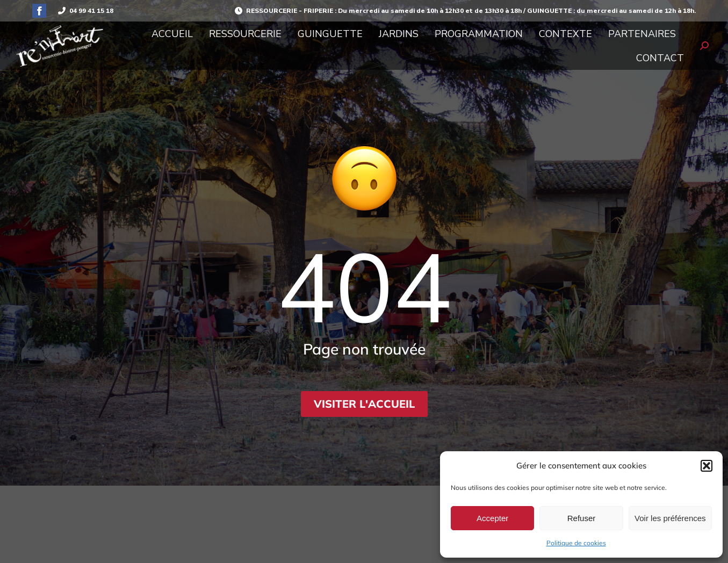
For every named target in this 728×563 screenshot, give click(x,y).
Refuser (582, 518)
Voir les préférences (670, 518)
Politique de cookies (576, 543)
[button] (707, 466)
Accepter (492, 518)
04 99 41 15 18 (85, 11)
